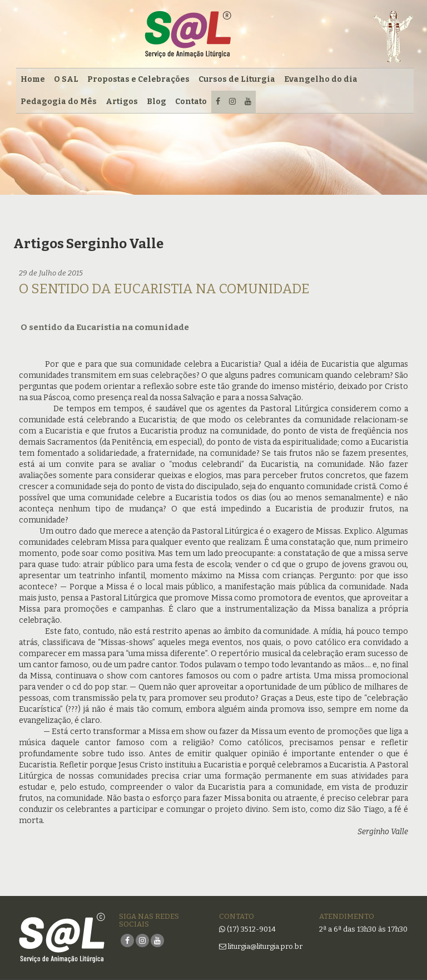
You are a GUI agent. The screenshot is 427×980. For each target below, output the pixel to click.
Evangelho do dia (321, 79)
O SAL (66, 79)
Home (33, 79)
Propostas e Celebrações (138, 79)
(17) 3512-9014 (251, 929)
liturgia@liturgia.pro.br (261, 946)
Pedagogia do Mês (59, 102)
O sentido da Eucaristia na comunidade (164, 289)
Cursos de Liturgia (237, 79)
